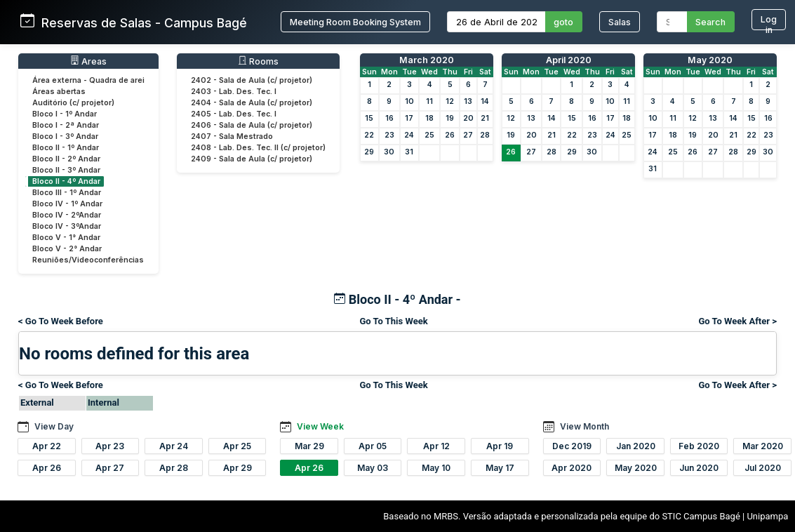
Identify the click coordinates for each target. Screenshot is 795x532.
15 (369, 118)
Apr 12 (436, 446)
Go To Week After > (737, 321)
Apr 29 (238, 468)
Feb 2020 (699, 446)
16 (389, 118)
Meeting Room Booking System (355, 22)
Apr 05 (373, 446)
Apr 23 (110, 446)
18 (429, 118)
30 (389, 152)
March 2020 (427, 60)
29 (369, 152)
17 (409, 118)
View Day (54, 426)
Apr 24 (174, 446)
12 (450, 101)
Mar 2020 (763, 446)
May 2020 (710, 60)
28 (485, 135)
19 (450, 118)
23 (389, 135)
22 (369, 135)
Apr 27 (110, 468)
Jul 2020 (763, 468)
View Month (584, 426)
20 (468, 118)
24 (409, 135)
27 (468, 135)
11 (429, 101)
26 (450, 135)
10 (409, 101)
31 (409, 152)
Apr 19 (500, 446)
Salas (620, 22)
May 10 (436, 468)
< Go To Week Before (61, 321)
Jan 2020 (636, 446)
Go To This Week (394, 321)
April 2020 (569, 60)
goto (563, 22)
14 (485, 101)
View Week (320, 426)
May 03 (373, 468)
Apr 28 (174, 468)
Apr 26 (47, 468)
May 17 (500, 468)
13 (468, 101)
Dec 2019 (572, 446)
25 (429, 135)
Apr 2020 (572, 468)
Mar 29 (309, 446)
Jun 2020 (699, 468)
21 (485, 118)
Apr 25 (237, 446)
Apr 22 (47, 446)
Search (710, 22)
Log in (769, 22)
